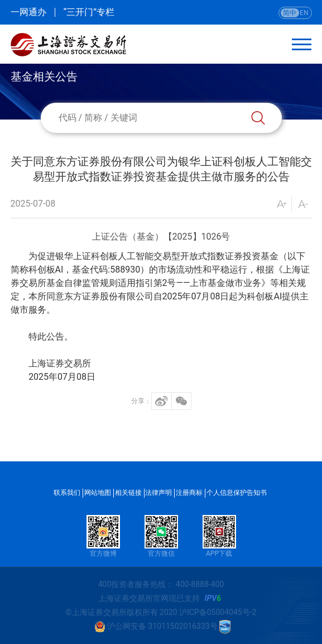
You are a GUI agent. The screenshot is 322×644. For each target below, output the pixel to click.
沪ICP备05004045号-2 (218, 612)
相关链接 (128, 493)
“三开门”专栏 (89, 12)
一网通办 (28, 12)
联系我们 (67, 493)
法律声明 (158, 493)
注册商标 (189, 493)
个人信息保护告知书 (237, 493)
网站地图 (98, 493)
